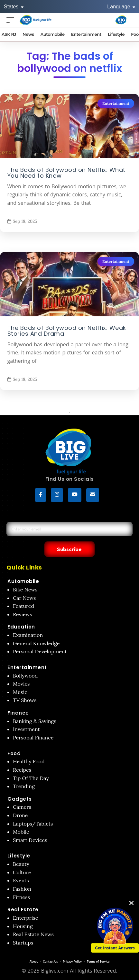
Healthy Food (29, 761)
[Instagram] (57, 495)
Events (21, 880)
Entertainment (116, 103)
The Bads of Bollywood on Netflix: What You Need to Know (66, 173)
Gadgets (20, 799)
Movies (21, 684)
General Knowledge (36, 643)
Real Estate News (33, 934)
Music (20, 692)
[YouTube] (75, 495)
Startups (23, 943)
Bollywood (25, 676)
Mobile (21, 832)
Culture (22, 872)
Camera (22, 807)
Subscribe (69, 549)
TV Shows (25, 700)
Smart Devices (30, 840)
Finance (18, 713)
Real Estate (23, 910)
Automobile (23, 581)
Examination (28, 635)
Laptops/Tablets (33, 824)
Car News (24, 598)
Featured (23, 606)
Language (121, 7)
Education (21, 627)
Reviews (23, 614)
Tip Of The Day (31, 778)
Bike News (25, 589)
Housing (23, 926)
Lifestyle (19, 856)
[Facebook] (41, 495)
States (14, 7)
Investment (26, 729)
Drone (20, 815)
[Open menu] (12, 20)
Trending (24, 786)
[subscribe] (93, 495)
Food (14, 753)
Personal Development (40, 651)
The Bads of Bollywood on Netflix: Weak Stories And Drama (67, 331)
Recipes (22, 770)
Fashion (22, 889)
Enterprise (25, 918)
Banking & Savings (35, 721)
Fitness (21, 897)
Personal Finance (33, 737)
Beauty (21, 864)
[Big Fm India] (121, 20)
